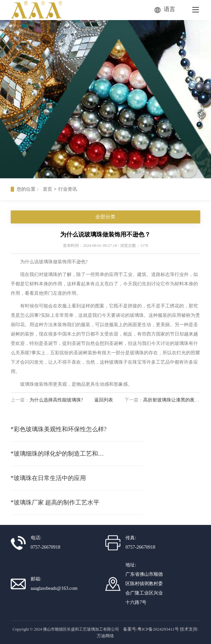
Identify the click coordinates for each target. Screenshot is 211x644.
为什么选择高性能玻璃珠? (56, 400)
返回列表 (104, 400)
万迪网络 (105, 636)
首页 (47, 189)
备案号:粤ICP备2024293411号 (151, 629)
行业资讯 (68, 189)
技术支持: (189, 629)
